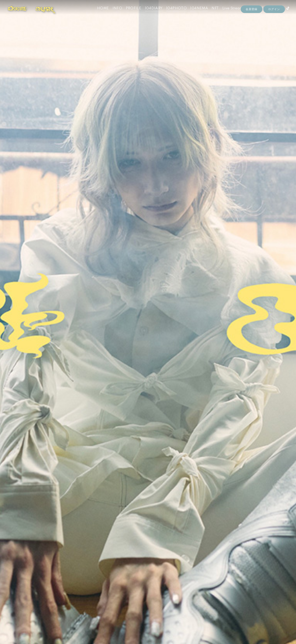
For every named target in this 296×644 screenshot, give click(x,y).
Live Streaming (231, 14)
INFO (113, 14)
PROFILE (129, 14)
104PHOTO (172, 14)
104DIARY (149, 14)
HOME (98, 14)
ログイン (274, 23)
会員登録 (252, 23)
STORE (253, 14)
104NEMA (194, 14)
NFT (210, 14)
